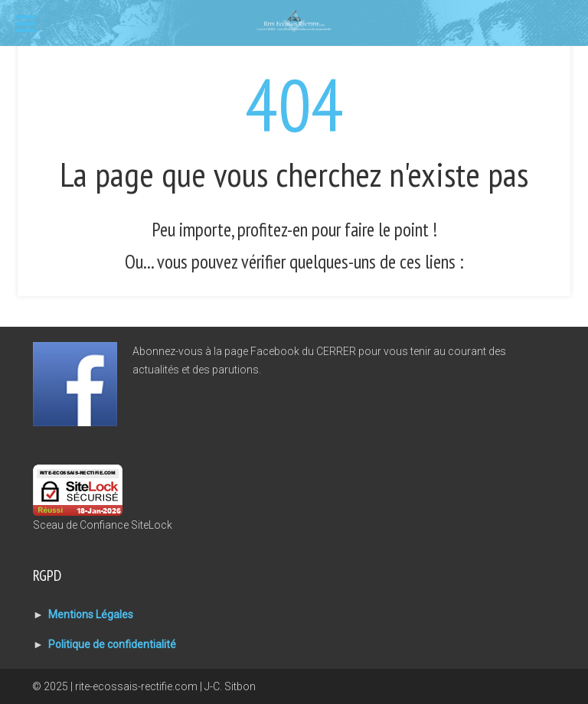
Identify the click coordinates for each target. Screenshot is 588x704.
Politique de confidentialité (112, 644)
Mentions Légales (91, 614)
